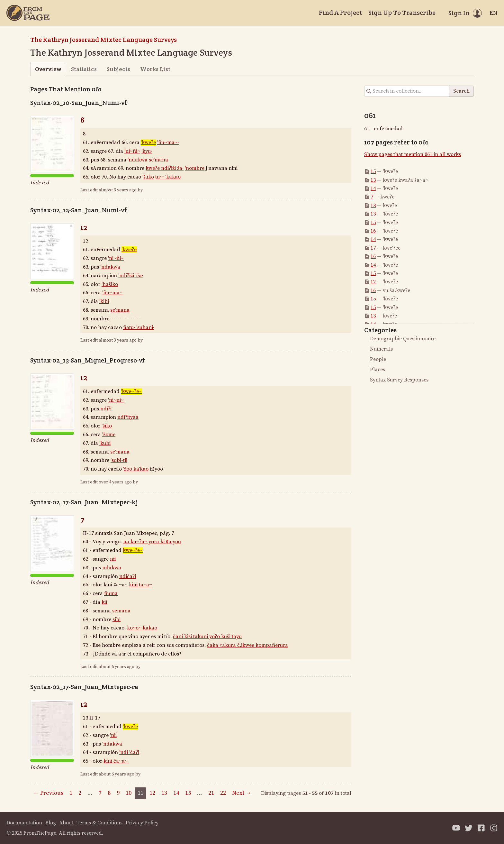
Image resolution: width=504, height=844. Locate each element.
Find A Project (340, 13)
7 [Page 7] (100, 793)
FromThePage (40, 833)
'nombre (195, 168)
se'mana (158, 160)
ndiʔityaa (128, 417)
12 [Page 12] (152, 793)
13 (373, 180)
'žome (109, 435)
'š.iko (148, 177)
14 (373, 188)
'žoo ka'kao (136, 469)
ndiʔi (106, 409)
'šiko (107, 426)
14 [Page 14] (176, 793)
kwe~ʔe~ (133, 550)
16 (373, 231)
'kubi (105, 443)
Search (461, 91)
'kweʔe (148, 142)
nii (113, 559)
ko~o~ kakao (142, 628)
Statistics (84, 69)
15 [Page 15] (188, 793)
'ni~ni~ (116, 400)
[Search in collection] (407, 91)
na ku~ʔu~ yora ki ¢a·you (152, 542)
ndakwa (112, 568)
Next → (242, 793)
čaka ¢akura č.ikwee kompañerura (248, 645)
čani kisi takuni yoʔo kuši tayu (207, 637)
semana (121, 611)
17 (373, 248)
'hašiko (110, 284)
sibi (117, 619)
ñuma (111, 593)
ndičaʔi (128, 576)
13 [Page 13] (164, 793)
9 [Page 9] (118, 793)
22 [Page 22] (223, 793)
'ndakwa (138, 160)
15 (373, 171)
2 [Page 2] (80, 793)
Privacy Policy (142, 823)
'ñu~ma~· (168, 142)
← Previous (48, 793)
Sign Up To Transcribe (402, 13)
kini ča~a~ (116, 761)
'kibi (104, 301)
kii (104, 602)
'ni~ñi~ (132, 151)
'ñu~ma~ (112, 293)
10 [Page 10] (129, 793)
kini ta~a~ (140, 585)
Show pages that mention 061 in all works (413, 154)
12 (84, 227)
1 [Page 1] (71, 793)
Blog (51, 823)
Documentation (24, 823)
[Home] (28, 13)
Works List (155, 69)
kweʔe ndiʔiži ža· (165, 168)
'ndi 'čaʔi (129, 752)
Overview (48, 69)
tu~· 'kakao (168, 177)
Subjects (118, 69)
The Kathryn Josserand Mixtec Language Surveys (104, 40)
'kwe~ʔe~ (131, 391)
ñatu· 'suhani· (139, 327)
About (66, 823)
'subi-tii (119, 460)
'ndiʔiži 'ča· (131, 276)
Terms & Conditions (99, 823)
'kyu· (147, 151)
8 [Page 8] (109, 793)
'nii (113, 735)
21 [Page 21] (211, 793)
